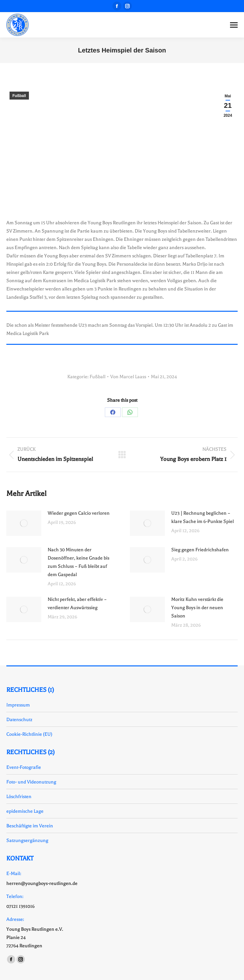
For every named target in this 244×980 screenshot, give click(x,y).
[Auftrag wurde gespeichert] (24, 523)
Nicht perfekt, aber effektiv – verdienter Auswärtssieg (77, 603)
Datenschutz (19, 719)
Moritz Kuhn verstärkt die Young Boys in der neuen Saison (197, 608)
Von (128, 377)
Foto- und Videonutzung (31, 782)
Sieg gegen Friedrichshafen (200, 550)
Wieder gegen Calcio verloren (79, 513)
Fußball (19, 96)
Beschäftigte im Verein (30, 826)
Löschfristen (19, 796)
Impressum (18, 705)
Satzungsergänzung (27, 840)
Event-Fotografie (24, 767)
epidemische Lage (25, 811)
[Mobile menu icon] (234, 25)
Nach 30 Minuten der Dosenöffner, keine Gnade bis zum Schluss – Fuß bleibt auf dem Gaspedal (78, 562)
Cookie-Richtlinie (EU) (29, 734)
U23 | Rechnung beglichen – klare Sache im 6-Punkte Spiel (203, 517)
